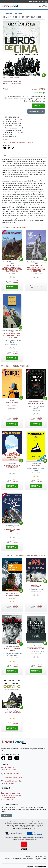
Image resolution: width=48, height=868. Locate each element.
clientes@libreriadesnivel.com (12, 777)
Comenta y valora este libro (12, 84)
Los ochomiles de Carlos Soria (12, 530)
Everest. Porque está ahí (36, 648)
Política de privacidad (8, 797)
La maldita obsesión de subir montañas (12, 466)
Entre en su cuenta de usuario (37, 2)
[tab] (5, 155)
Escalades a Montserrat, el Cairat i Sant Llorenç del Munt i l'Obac (12, 335)
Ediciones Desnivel (17, 119)
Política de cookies (7, 800)
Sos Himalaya (36, 586)
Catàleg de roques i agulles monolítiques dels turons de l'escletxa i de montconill (12, 268)
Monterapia (36, 466)
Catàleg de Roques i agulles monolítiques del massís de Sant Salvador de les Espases (36, 268)
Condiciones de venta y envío (11, 793)
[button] (40, 6)
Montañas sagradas (36, 403)
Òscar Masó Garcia (11, 78)
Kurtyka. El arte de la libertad (12, 650)
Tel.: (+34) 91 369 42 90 (10, 773)
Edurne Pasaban (12, 403)
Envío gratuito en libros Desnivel (11, 795)
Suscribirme (6, 816)
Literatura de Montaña (12, 142)
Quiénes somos (6, 791)
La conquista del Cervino (12, 712)
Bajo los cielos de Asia (12, 596)
